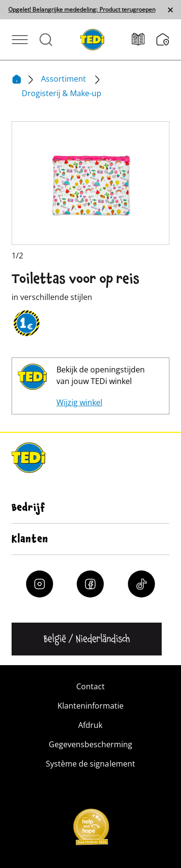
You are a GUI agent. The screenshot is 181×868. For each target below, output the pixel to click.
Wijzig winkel (79, 402)
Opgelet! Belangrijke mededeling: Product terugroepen (82, 10)
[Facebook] (90, 584)
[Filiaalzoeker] (163, 40)
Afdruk (90, 725)
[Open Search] (46, 40)
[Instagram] (40, 584)
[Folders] (144, 39)
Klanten (30, 539)
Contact (90, 686)
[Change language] (87, 639)
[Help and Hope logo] (91, 830)
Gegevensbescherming (90, 744)
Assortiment (64, 79)
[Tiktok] (141, 584)
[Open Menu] (20, 40)
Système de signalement (90, 764)
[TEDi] (92, 39)
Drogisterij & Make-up (62, 93)
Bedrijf (28, 508)
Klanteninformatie (90, 706)
